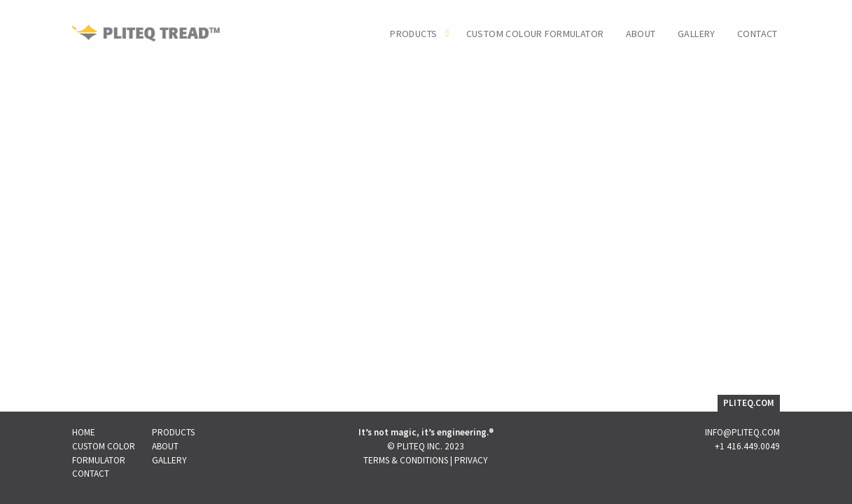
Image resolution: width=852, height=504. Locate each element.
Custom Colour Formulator (535, 34)
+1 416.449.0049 (747, 446)
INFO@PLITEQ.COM (742, 432)
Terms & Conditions (406, 460)
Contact (757, 34)
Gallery (697, 34)
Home (84, 432)
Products (413, 34)
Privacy (471, 460)
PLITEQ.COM (749, 403)
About (641, 34)
